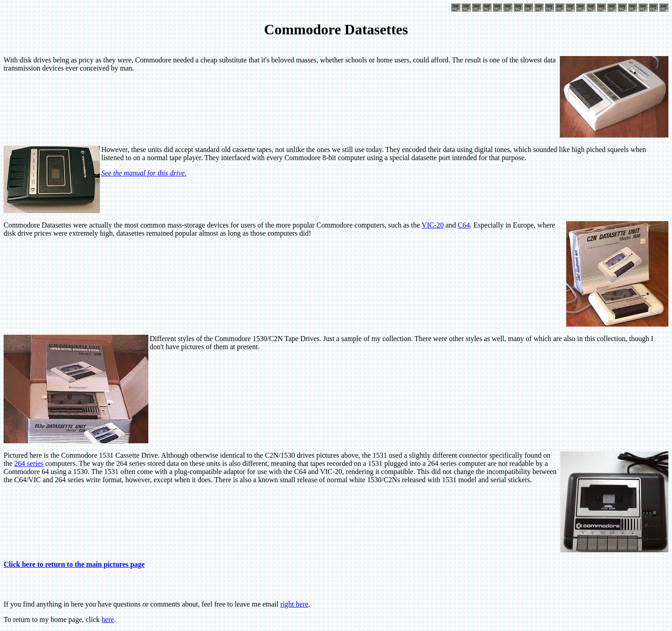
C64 (464, 225)
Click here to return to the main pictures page (74, 564)
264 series (29, 463)
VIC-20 (433, 225)
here (108, 619)
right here (294, 604)
